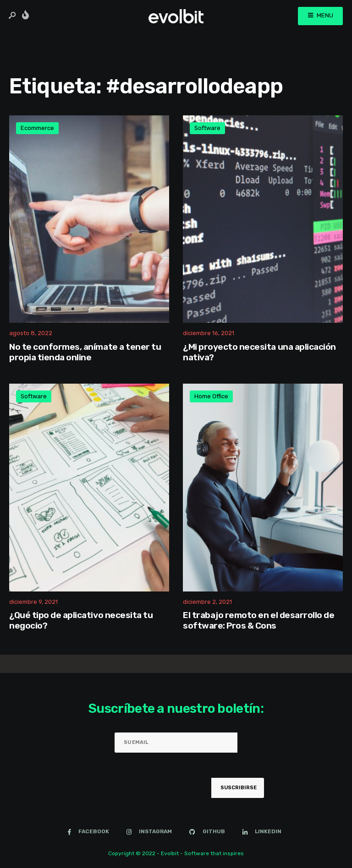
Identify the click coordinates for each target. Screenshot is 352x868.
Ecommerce (37, 128)
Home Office (211, 396)
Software (207, 128)
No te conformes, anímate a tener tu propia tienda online (85, 352)
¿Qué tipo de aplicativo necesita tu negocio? (81, 621)
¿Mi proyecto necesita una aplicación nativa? (259, 352)
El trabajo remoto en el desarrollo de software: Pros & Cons (258, 621)
